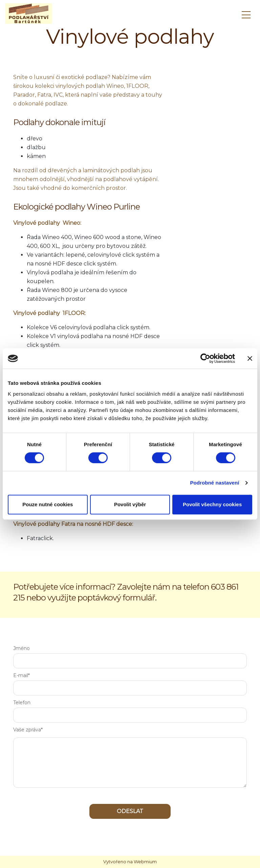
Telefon (22, 703)
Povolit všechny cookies (212, 504)
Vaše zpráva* (28, 730)
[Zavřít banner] (250, 358)
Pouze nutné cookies (48, 504)
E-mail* (21, 675)
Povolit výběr (130, 504)
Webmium (145, 862)
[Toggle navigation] (246, 14)
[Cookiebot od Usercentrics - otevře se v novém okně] (205, 358)
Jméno (21, 648)
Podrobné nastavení (214, 483)
